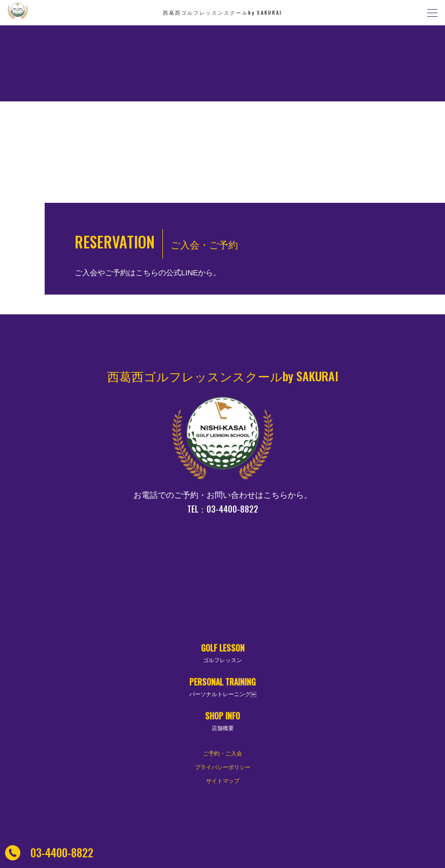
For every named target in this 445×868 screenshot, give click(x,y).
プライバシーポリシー (223, 767)
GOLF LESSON (223, 653)
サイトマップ (223, 781)
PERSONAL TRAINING (223, 687)
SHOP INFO (223, 721)
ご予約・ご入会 (223, 753)
